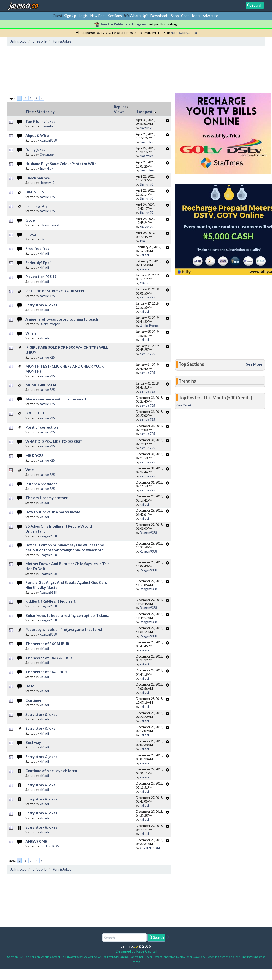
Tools (196, 16)
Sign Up (70, 16)
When (31, 333)
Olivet (144, 283)
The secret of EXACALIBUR (49, 658)
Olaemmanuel (49, 225)
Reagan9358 (48, 140)
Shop (175, 16)
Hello (30, 686)
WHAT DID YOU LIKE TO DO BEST (54, 441)
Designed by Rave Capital (136, 951)
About (45, 957)
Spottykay (46, 168)
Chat (185, 16)
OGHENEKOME (50, 846)
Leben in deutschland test (223, 957)
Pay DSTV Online (118, 957)
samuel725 (47, 197)
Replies (120, 107)
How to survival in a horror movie (53, 512)
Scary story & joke (40, 728)
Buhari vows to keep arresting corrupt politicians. (67, 615)
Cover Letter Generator (160, 957)
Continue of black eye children (51, 771)
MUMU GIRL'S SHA (41, 385)
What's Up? (139, 16)
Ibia (42, 239)
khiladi (44, 253)
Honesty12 (47, 183)
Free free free (38, 248)
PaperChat (136, 957)
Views (119, 112)
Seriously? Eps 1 (39, 263)
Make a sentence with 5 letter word (56, 399)
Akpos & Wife (37, 135)
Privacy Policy (74, 957)
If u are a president (41, 484)
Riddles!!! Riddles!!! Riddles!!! (51, 601)
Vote (30, 470)
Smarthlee (147, 142)
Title (30, 112)
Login (83, 16)
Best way (33, 742)
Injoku (31, 234)
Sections (115, 16)
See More (254, 364)
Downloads (159, 16)
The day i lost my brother (46, 498)
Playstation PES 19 (41, 277)
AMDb (102, 957)
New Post (98, 16)
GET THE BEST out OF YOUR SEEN (55, 291)
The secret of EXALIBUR (46, 672)
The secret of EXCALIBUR (47, 644)
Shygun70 (146, 128)
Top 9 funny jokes (40, 121)
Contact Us (57, 957)
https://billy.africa (184, 33)
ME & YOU (34, 455)
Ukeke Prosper (50, 324)
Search (156, 937)
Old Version (32, 957)
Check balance (38, 178)
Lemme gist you (39, 206)
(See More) (184, 405)
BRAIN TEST (36, 192)
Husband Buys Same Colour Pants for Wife (61, 164)
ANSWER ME (36, 841)
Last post (147, 112)
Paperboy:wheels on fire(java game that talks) (64, 629)
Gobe (30, 220)
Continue (33, 700)
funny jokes (35, 149)
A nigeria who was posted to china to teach (62, 319)
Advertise (210, 16)
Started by (46, 112)
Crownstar (47, 126)
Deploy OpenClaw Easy (191, 957)
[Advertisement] (96, 69)
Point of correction (42, 427)
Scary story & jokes (41, 305)
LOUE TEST (35, 413)
